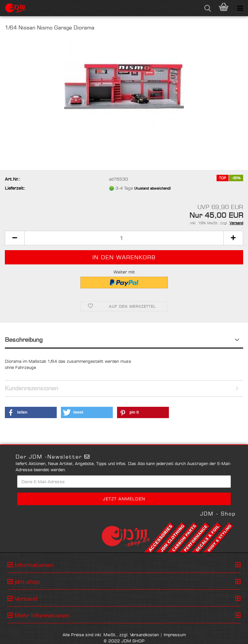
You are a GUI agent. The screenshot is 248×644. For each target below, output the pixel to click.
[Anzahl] (124, 238)
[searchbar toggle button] (207, 8)
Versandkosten (144, 635)
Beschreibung (24, 339)
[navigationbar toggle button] (240, 8)
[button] (15, 238)
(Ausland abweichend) (153, 188)
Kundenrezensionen (31, 388)
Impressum (175, 635)
